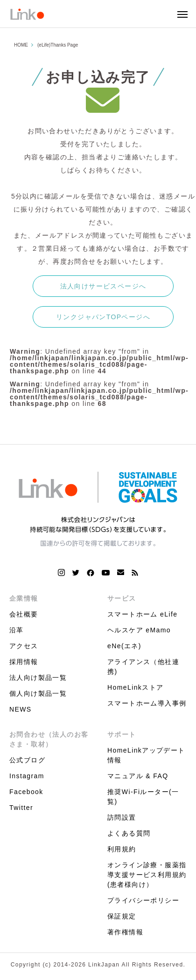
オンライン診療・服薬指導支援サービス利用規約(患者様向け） (147, 875)
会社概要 (24, 614)
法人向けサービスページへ (103, 286)
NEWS (21, 709)
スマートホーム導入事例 (147, 703)
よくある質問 (129, 833)
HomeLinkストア (135, 687)
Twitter (21, 808)
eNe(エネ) (124, 646)
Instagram (27, 776)
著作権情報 (125, 932)
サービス (122, 598)
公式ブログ (27, 760)
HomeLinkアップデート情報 (146, 755)
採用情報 (24, 662)
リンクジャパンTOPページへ (103, 317)
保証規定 (122, 916)
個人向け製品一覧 (38, 693)
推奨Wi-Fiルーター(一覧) (143, 797)
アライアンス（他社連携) (143, 667)
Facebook (26, 792)
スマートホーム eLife (142, 614)
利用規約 (122, 849)
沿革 (17, 630)
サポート (122, 734)
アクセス (24, 646)
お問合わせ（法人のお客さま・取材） (49, 739)
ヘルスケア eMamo (139, 630)
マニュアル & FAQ (138, 776)
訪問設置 (122, 817)
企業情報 (24, 598)
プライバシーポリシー (143, 900)
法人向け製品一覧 (38, 678)
